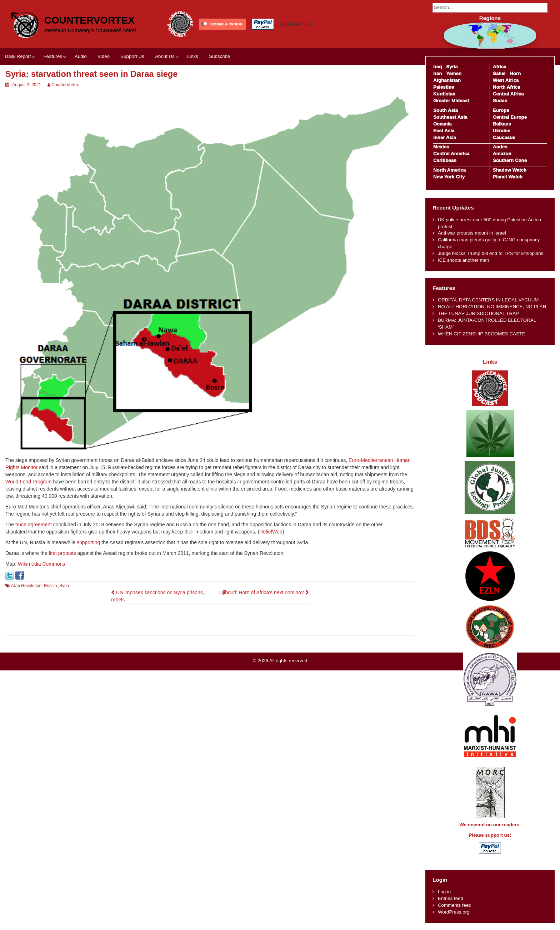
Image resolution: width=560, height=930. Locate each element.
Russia (51, 586)
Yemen (454, 73)
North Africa (506, 87)
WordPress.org (454, 912)
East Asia (444, 131)
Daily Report (18, 56)
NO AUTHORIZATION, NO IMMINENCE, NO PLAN (492, 307)
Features (52, 56)
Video (104, 56)
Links (193, 56)
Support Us (132, 56)
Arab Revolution (26, 586)
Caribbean (445, 160)
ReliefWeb (271, 532)
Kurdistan (444, 94)
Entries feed (451, 898)
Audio (81, 56)
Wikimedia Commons (41, 564)
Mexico (441, 147)
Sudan (500, 101)
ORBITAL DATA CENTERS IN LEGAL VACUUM (488, 300)
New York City (449, 177)
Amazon (502, 154)
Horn (515, 73)
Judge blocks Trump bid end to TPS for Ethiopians (491, 253)
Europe (501, 110)
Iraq (437, 67)
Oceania (442, 124)
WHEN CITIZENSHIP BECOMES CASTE (482, 334)
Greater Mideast (451, 101)
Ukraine (502, 131)
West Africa (506, 80)
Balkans (502, 124)
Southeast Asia (450, 117)
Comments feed (455, 905)
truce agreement (34, 525)
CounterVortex (89, 20)
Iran (437, 73)
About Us (165, 56)
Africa (500, 67)
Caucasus (504, 137)
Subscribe (219, 56)
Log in (444, 892)
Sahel (499, 73)
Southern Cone (510, 160)
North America (449, 170)
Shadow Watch (510, 170)
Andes (500, 147)
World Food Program (29, 482)
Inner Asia (445, 137)
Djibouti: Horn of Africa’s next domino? (264, 592)
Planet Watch (508, 177)
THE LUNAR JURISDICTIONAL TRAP (478, 313)
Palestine (444, 87)
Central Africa (508, 94)
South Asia (446, 110)
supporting (88, 542)
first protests (62, 553)
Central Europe (510, 117)
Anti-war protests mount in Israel (472, 233)
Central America (451, 154)
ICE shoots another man (463, 260)
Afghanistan (447, 80)
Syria (64, 586)
